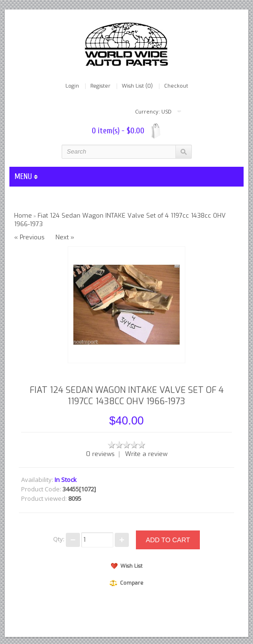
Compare (126, 583)
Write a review (146, 454)
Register (100, 86)
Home (23, 216)
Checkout (176, 86)
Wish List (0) (137, 86)
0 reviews (100, 454)
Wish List (127, 566)
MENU (26, 176)
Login (72, 86)
